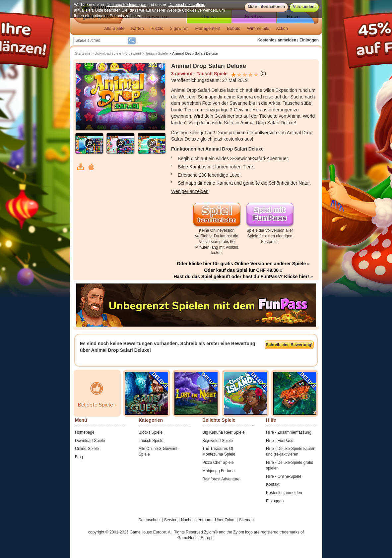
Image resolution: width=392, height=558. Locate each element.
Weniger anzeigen (190, 191)
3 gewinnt (179, 28)
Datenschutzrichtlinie (187, 5)
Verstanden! (304, 7)
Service (171, 520)
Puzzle (157, 28)
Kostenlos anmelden (277, 40)
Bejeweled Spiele (218, 441)
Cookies (189, 10)
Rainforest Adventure (221, 479)
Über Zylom (226, 520)
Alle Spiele (114, 28)
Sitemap (246, 520)
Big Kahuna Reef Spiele (223, 432)
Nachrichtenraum (197, 520)
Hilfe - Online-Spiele (284, 476)
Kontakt (273, 484)
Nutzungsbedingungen (126, 5)
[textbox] (100, 40)
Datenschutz (150, 520)
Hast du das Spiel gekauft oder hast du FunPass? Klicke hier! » (243, 277)
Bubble (233, 28)
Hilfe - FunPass (280, 441)
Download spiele (108, 53)
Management (208, 28)
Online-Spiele (87, 449)
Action (282, 28)
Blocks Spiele (151, 432)
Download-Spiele (90, 441)
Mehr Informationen (266, 7)
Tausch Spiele (157, 53)
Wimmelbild (258, 28)
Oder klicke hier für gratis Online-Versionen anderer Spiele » (243, 264)
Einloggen (309, 40)
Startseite (83, 53)
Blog (79, 457)
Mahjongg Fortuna (218, 471)
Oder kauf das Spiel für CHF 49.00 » (243, 270)
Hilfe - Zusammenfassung (289, 432)
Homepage (85, 432)
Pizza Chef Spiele (218, 463)
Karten (137, 28)
